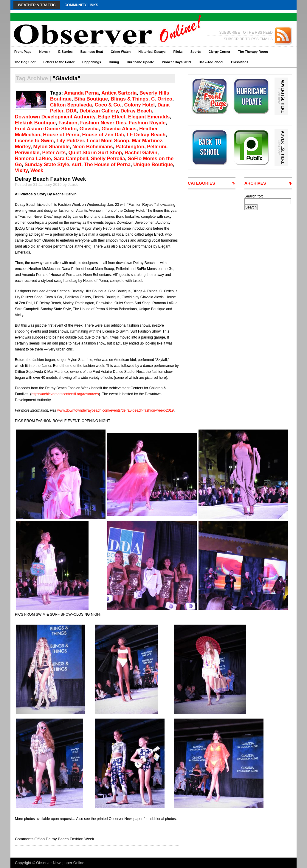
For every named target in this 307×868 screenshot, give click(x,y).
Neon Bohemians (93, 147)
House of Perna (61, 135)
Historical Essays (152, 52)
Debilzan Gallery (99, 111)
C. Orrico (162, 99)
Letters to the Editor (59, 62)
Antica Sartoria (119, 93)
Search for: (254, 196)
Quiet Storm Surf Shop (95, 153)
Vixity (21, 170)
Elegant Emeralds (149, 117)
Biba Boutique (91, 99)
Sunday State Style (47, 165)
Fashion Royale (147, 123)
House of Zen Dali (103, 135)
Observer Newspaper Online (60, 863)
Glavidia (89, 129)
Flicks (178, 52)
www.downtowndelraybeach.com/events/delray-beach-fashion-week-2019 (115, 410)
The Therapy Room (253, 52)
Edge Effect (112, 117)
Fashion (68, 123)
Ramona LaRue (33, 159)
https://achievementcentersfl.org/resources (65, 394)
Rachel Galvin (141, 153)
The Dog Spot (25, 62)
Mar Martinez (147, 141)
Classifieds (240, 62)
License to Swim (34, 141)
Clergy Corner (219, 52)
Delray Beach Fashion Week (51, 179)
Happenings (92, 62)
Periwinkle (27, 153)
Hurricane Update (140, 62)
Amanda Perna (81, 93)
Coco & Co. (108, 105)
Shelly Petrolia (108, 159)
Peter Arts (54, 153)
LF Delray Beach (146, 135)
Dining (114, 62)
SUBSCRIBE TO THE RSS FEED (246, 33)
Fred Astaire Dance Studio (46, 129)
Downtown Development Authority (55, 117)
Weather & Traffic (37, 5)
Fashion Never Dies (103, 123)
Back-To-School (211, 62)
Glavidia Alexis (119, 129)
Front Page (23, 52)
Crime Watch (121, 52)
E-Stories (65, 52)
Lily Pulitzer (70, 141)
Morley (23, 147)
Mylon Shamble (52, 147)
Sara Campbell (71, 159)
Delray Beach (136, 111)
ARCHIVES (255, 183)
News (45, 52)
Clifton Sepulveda (71, 105)
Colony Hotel (140, 105)
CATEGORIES (201, 183)
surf (76, 165)
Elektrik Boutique (35, 123)
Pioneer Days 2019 (176, 62)
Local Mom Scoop (108, 141)
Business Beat (92, 52)
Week (37, 170)
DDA (72, 111)
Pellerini (157, 147)
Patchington (130, 147)
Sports (196, 52)
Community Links (81, 5)
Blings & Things (130, 99)
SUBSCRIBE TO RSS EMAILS (248, 39)
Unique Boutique (153, 165)
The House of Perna (107, 165)
